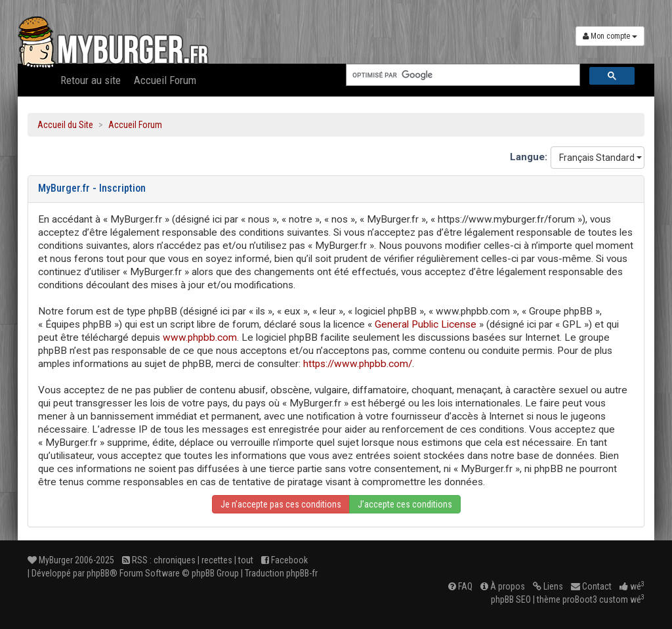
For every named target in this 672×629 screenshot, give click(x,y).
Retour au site (91, 80)
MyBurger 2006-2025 (71, 560)
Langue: (529, 157)
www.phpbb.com (200, 337)
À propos (503, 586)
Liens (548, 586)
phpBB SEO (511, 599)
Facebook (284, 560)
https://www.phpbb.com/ (358, 364)
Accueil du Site (65, 125)
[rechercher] (462, 75)
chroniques (175, 560)
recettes (217, 560)
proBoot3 (580, 599)
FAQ (460, 586)
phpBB (98, 573)
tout (246, 560)
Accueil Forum (165, 80)
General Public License (426, 324)
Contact (591, 586)
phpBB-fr (302, 573)
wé (632, 586)
